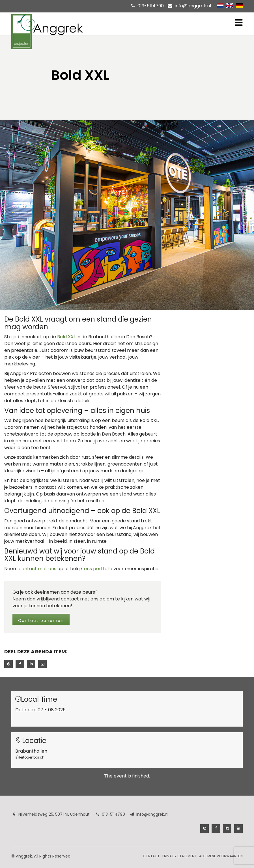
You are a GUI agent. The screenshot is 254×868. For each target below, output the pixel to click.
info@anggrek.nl (193, 6)
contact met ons (37, 569)
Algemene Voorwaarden (221, 856)
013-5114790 (151, 6)
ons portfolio (98, 569)
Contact (151, 856)
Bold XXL (66, 337)
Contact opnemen (41, 621)
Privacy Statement (179, 856)
